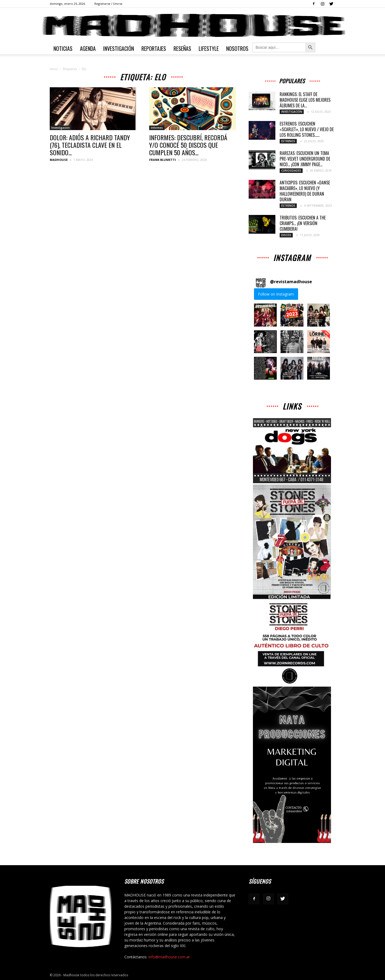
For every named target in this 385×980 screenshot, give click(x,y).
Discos (286, 235)
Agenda (88, 48)
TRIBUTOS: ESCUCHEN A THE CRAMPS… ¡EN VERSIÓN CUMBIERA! (303, 223)
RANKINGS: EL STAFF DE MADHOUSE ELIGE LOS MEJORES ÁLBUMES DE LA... (305, 100)
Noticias (63, 48)
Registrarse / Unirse (108, 4)
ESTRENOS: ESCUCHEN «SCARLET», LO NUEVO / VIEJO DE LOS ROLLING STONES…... (307, 129)
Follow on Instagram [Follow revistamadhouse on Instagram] (276, 294)
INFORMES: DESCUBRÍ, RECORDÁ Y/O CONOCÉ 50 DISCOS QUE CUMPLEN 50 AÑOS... (188, 145)
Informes (157, 128)
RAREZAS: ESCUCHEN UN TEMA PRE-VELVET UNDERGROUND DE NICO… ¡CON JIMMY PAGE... (305, 159)
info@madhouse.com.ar (169, 957)
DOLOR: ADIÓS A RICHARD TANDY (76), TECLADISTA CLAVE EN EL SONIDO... (90, 145)
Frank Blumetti (163, 160)
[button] (265, 315)
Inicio (54, 69)
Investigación (119, 48)
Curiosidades (291, 171)
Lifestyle (209, 48)
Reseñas (182, 48)
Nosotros (237, 48)
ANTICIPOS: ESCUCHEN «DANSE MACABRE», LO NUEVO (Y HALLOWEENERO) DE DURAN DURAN (305, 191)
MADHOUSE (59, 160)
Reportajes (154, 48)
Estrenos (288, 141)
